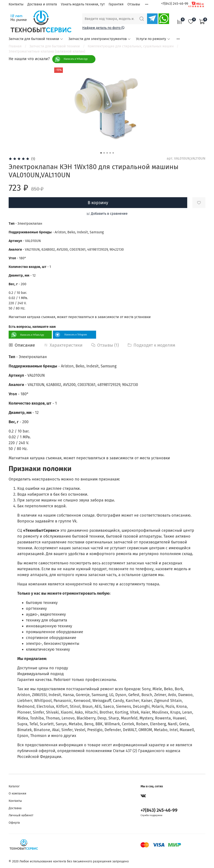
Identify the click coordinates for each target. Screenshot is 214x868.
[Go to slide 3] (107, 153)
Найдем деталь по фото (103, 28)
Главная (15, 46)
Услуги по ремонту (153, 39)
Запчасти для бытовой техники (36, 39)
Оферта (14, 823)
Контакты (16, 4)
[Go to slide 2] (104, 153)
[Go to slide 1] (101, 153)
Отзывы (134, 4)
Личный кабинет (21, 815)
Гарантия (116, 4)
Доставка (15, 808)
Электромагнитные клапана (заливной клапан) (47, 51)
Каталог (14, 786)
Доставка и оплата (42, 4)
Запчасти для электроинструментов (100, 39)
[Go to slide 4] (110, 153)
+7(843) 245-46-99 (175, 4)
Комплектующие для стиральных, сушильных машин (131, 46)
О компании (17, 794)
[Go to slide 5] (113, 153)
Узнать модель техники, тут (83, 4)
